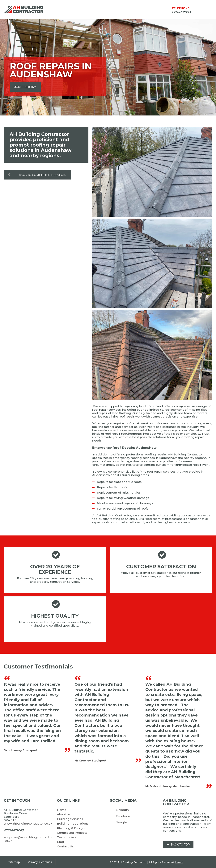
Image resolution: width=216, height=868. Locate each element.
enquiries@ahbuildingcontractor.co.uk (28, 839)
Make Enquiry (25, 87)
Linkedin (122, 810)
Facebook (123, 816)
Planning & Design (71, 828)
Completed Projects (72, 833)
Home (62, 810)
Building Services (70, 819)
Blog (60, 842)
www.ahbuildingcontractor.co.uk (28, 824)
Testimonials (66, 837)
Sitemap (14, 862)
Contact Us (65, 846)
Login (179, 862)
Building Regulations (73, 824)
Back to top (178, 845)
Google (121, 822)
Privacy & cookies (40, 862)
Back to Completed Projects (35, 175)
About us (64, 814)
